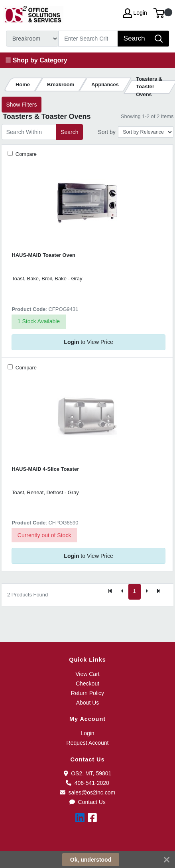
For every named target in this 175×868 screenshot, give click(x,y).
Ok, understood (91, 860)
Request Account (88, 743)
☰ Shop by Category (36, 60)
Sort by (106, 132)
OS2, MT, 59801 (88, 773)
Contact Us (87, 802)
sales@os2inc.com (87, 792)
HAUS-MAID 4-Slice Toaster (45, 469)
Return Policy (87, 693)
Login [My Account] (135, 13)
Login (87, 733)
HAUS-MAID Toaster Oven (43, 255)
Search (69, 132)
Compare (25, 154)
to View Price (88, 342)
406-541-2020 (87, 783)
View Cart (87, 674)
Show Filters (21, 105)
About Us (88, 703)
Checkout (87, 684)
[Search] (88, 39)
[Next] (147, 592)
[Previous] (122, 592)
